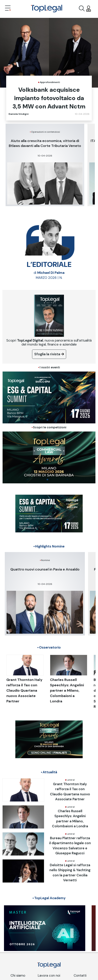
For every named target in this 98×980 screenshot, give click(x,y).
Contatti (80, 975)
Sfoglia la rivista (49, 354)
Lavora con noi (49, 975)
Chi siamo (18, 975)
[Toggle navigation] (8, 9)
